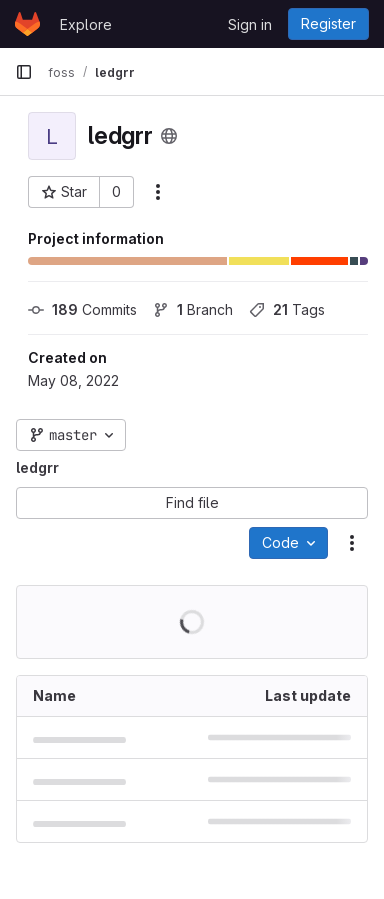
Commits (82, 309)
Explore (86, 24)
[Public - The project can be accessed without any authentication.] (169, 136)
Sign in (250, 24)
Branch (193, 309)
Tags (287, 309)
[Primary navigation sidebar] (24, 72)
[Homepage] (27, 24)
